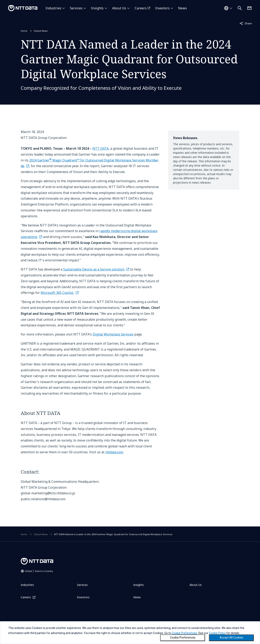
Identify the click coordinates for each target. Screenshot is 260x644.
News (183, 8)
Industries (53, 8)
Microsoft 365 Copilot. (57, 293)
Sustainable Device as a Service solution (94, 269)
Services (76, 8)
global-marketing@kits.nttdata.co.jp (48, 493)
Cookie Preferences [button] (184, 633)
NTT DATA (101, 148)
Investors (162, 8)
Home (24, 31)
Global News (41, 31)
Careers (141, 8)
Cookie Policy (217, 633)
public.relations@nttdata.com (43, 499)
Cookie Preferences (183, 638)
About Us (119, 8)
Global (39, 571)
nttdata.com (114, 452)
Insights (97, 8)
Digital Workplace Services (113, 334)
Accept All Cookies (231, 638)
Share (246, 23)
